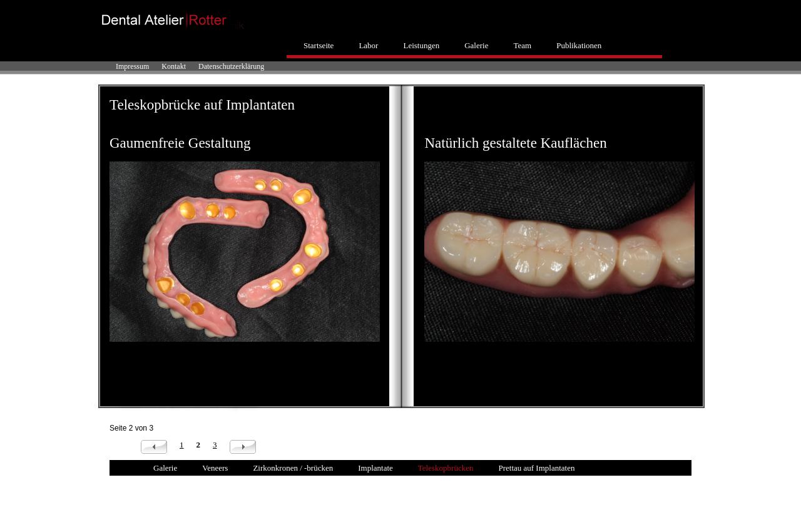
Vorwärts (243, 447)
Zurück (154, 447)
